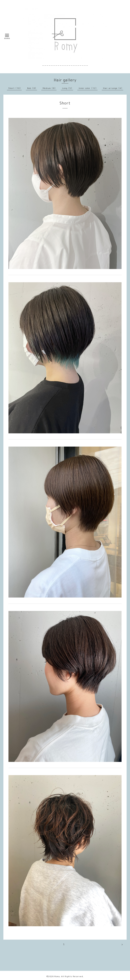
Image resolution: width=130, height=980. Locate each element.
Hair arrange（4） (113, 88)
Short (65, 103)
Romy (57, 976)
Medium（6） (50, 88)
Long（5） (68, 88)
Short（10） (15, 88)
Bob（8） (32, 88)
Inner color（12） (88, 88)
